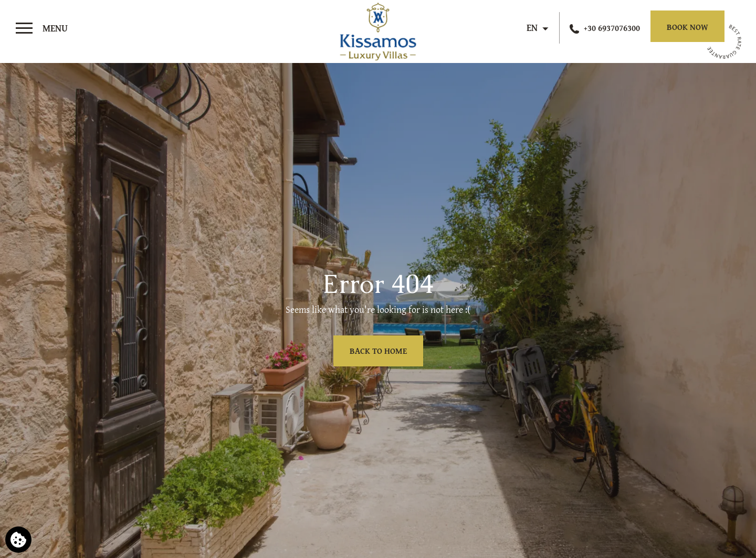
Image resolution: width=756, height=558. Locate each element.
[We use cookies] (18, 540)
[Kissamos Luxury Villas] (378, 29)
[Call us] (605, 28)
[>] (42, 28)
